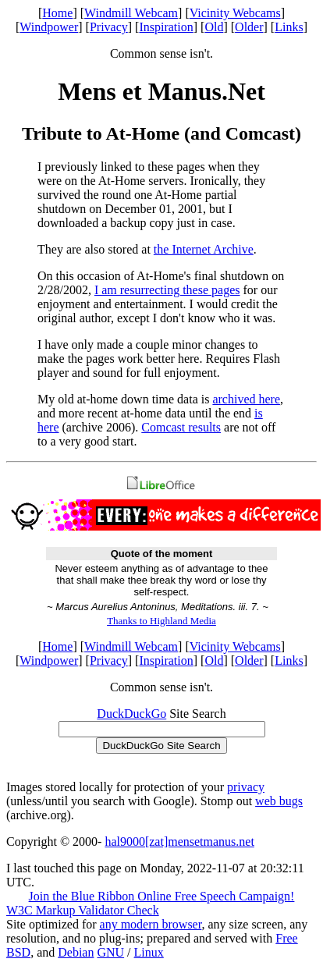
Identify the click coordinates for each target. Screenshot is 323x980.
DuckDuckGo (131, 714)
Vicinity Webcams (235, 13)
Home (57, 13)
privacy (246, 787)
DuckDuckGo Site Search (161, 746)
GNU (110, 952)
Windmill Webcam (131, 13)
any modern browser (151, 924)
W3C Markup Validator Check (83, 910)
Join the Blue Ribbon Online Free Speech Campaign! (162, 896)
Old (214, 27)
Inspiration (166, 27)
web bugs (279, 801)
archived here (246, 399)
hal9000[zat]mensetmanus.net (179, 842)
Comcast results (181, 427)
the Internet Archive (204, 249)
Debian (76, 952)
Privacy (109, 27)
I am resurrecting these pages (167, 290)
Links (289, 27)
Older (249, 27)
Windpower (49, 27)
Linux (149, 952)
